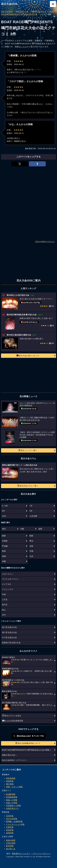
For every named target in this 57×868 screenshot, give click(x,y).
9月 (31, 511)
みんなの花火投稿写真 (13, 721)
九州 (31, 556)
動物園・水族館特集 (14, 821)
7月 (31, 506)
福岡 (40, 529)
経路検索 (10, 781)
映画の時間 (11, 840)
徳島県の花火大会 (39, 12)
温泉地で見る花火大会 (11, 643)
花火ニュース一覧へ (28, 450)
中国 (31, 551)
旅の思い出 (11, 849)
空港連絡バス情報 (13, 806)
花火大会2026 (9, 4)
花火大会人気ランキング (28, 355)
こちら (24, 47)
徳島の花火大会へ (9, 755)
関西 (31, 536)
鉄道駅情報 (11, 794)
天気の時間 (11, 843)
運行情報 (10, 784)
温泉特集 (10, 833)
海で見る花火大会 (9, 627)
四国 (4, 556)
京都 (22, 529)
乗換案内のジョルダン (21, 854)
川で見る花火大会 (9, 637)
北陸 (31, 546)
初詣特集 (10, 830)
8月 (3, 511)
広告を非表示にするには (45, 242)
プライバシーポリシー (41, 854)
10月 (4, 516)
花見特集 (10, 816)
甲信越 (5, 546)
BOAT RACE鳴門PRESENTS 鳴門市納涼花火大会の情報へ (27, 750)
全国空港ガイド (13, 808)
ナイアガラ (7, 584)
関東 (4, 536)
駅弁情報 (10, 846)
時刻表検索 (11, 778)
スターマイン (8, 574)
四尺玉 (5, 605)
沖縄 (4, 561)
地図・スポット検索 (14, 787)
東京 (4, 529)
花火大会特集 (12, 819)
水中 (4, 615)
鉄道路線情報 (12, 797)
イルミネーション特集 (15, 824)
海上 (4, 610)
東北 (31, 541)
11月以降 (33, 516)
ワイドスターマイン (10, 579)
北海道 (5, 541)
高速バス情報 (12, 803)
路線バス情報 (12, 800)
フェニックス (8, 589)
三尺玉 (5, 600)
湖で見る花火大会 (9, 632)
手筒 (4, 594)
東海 (4, 551)
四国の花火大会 (22, 12)
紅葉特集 (10, 827)
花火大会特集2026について (28, 743)
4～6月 (5, 506)
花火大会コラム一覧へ (28, 486)
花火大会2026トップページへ (14, 760)
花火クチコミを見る (12, 716)
